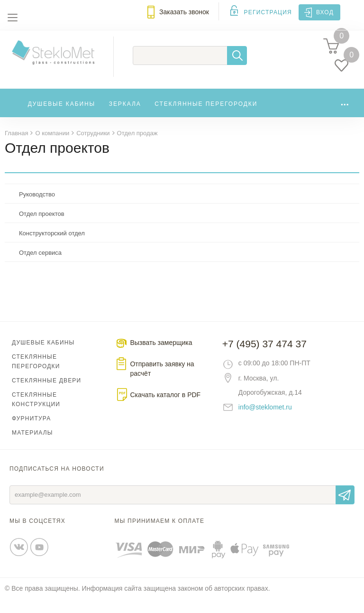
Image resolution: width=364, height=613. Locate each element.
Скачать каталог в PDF (165, 409)
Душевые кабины (62, 115)
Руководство (37, 208)
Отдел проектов (42, 228)
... (345, 113)
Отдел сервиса (40, 266)
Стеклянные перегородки (206, 115)
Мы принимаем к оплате (160, 535)
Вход (325, 12)
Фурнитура (31, 432)
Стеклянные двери (46, 394)
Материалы (32, 446)
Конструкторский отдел (52, 247)
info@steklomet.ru (265, 421)
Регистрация (268, 12)
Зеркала (125, 115)
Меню (12, 18)
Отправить (345, 509)
